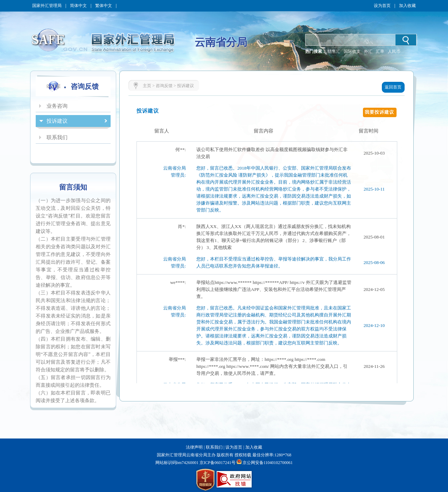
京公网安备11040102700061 (268, 463)
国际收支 (352, 51)
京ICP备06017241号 (217, 463)
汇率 (380, 51)
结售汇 (334, 51)
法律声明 (194, 447)
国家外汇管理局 (47, 6)
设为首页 (382, 6)
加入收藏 (407, 6)
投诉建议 (185, 86)
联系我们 (214, 447)
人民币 (394, 51)
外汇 (368, 51)
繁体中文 (104, 6)
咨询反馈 (164, 86)
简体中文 (78, 6)
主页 (147, 86)
